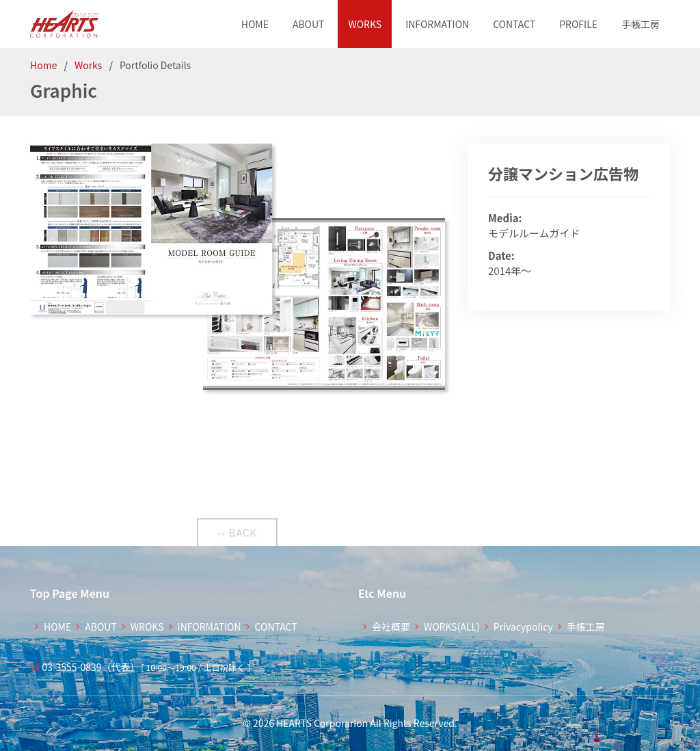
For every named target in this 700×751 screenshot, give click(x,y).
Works (89, 65)
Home (43, 65)
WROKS (147, 627)
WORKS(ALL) (452, 627)
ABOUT (309, 24)
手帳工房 (641, 24)
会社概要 (391, 627)
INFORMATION (437, 24)
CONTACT (514, 24)
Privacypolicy (523, 627)
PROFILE (578, 24)
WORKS (365, 24)
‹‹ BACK (237, 539)
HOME (255, 24)
